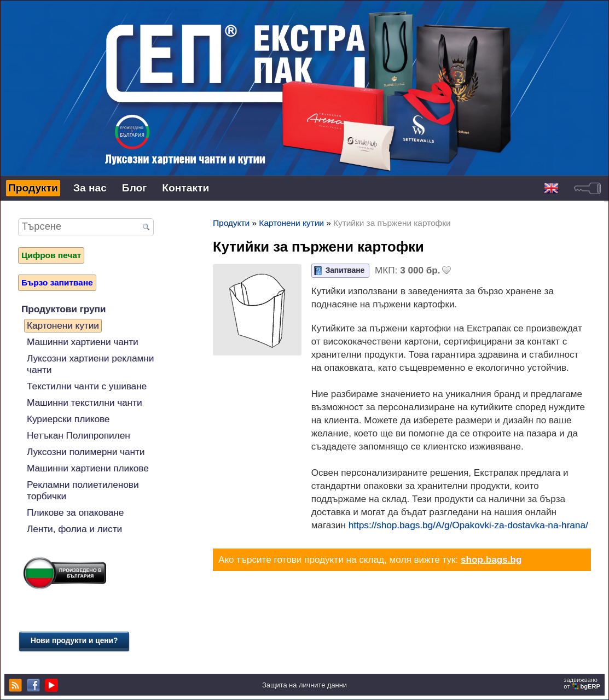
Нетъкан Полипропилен (79, 435)
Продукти (33, 188)
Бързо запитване (57, 282)
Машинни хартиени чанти (83, 342)
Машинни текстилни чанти (84, 402)
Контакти (185, 188)
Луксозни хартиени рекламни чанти (90, 364)
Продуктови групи (63, 309)
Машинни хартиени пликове (88, 468)
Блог (134, 188)
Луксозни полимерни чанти (86, 452)
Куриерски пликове (68, 419)
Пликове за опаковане (75, 512)
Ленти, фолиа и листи (74, 529)
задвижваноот (583, 683)
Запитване (345, 270)
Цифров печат (51, 255)
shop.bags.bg (491, 559)
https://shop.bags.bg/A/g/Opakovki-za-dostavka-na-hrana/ (468, 525)
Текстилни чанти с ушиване (87, 386)
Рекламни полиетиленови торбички (83, 490)
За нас (90, 188)
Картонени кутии (63, 325)
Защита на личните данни (304, 685)
